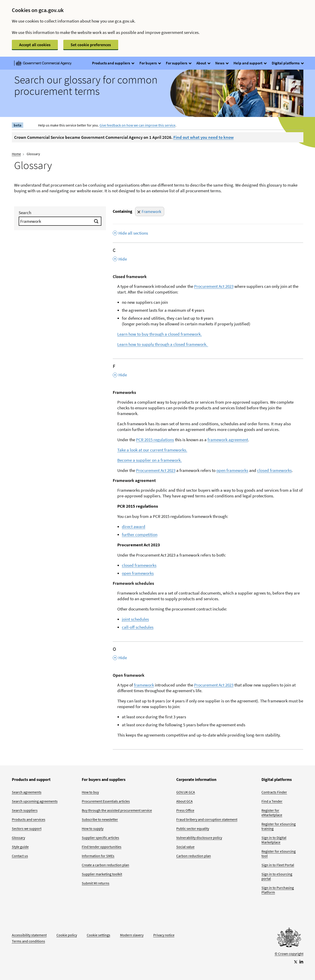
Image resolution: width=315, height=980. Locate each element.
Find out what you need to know (204, 137)
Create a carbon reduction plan (105, 865)
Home (16, 154)
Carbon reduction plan (194, 856)
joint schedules (135, 619)
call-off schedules (138, 627)
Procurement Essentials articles (106, 801)
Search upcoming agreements (35, 801)
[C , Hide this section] (208, 256)
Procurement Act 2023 (214, 286)
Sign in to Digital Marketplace (274, 840)
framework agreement (228, 440)
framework (144, 685)
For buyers (150, 63)
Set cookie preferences (91, 45)
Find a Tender (272, 801)
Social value (185, 847)
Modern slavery (132, 935)
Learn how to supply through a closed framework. (163, 344)
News (222, 63)
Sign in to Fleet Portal (278, 865)
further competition (140, 534)
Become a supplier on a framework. (150, 460)
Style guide (20, 847)
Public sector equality (193, 828)
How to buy (90, 792)
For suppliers (178, 63)
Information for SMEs (98, 856)
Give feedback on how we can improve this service (137, 125)
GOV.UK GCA (186, 792)
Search (25, 213)
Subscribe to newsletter (100, 819)
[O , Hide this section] (208, 655)
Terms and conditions (28, 941)
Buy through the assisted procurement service (117, 810)
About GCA (184, 801)
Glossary (18, 838)
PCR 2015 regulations (155, 440)
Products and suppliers (113, 63)
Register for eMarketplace (272, 813)
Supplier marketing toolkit (102, 874)
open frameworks (232, 470)
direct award (134, 527)
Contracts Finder (274, 792)
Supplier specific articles (100, 838)
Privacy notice (164, 935)
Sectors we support (27, 828)
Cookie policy (67, 935)
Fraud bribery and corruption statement (207, 819)
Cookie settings (99, 935)
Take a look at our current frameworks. (152, 450)
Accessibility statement (29, 935)
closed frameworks (274, 470)
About (203, 63)
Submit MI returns (96, 883)
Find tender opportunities (102, 847)
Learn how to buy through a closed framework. (160, 334)
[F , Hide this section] (208, 372)
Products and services (29, 819)
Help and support (250, 63)
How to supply (93, 828)
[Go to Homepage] (289, 939)
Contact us (20, 856)
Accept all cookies (35, 45)
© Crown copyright (289, 954)
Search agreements (27, 792)
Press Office (185, 810)
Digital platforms (288, 63)
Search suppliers (25, 810)
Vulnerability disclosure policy (199, 838)
